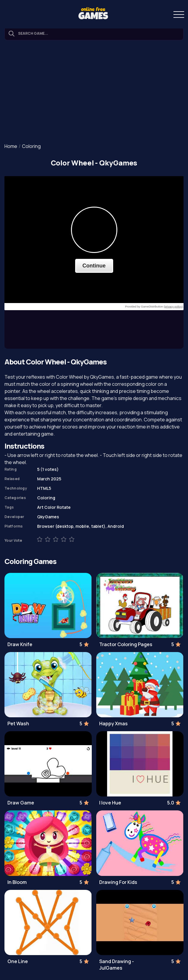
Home (11, 146)
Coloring (31, 146)
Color (50, 507)
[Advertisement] (94, 92)
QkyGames (48, 517)
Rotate (64, 507)
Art (40, 507)
